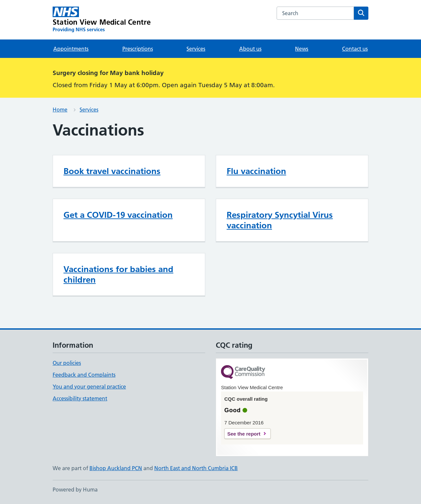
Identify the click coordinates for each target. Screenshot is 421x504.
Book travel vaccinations (112, 171)
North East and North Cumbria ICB (196, 468)
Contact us (355, 49)
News (302, 49)
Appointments (71, 49)
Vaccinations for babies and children (118, 274)
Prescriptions (138, 49)
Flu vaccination (256, 171)
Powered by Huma (75, 490)
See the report (244, 434)
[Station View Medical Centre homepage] (102, 20)
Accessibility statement (80, 398)
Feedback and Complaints (84, 375)
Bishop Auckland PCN (116, 468)
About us (250, 49)
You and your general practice (89, 387)
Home (60, 110)
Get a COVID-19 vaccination (118, 215)
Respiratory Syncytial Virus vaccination (280, 220)
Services (196, 49)
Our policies (67, 363)
